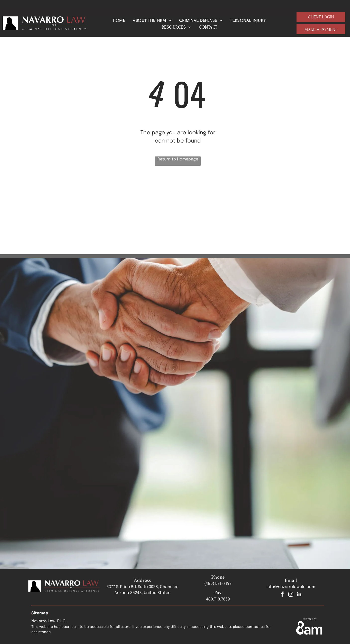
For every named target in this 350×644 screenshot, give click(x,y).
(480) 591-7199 (218, 584)
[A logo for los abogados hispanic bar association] (235, 207)
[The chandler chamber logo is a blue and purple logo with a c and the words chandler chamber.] (121, 207)
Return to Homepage (178, 159)
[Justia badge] (293, 207)
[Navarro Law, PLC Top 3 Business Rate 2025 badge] (178, 207)
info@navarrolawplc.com (291, 587)
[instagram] (291, 595)
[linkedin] (299, 595)
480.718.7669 (218, 599)
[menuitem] (119, 21)
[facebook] (282, 595)
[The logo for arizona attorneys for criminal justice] (63, 207)
